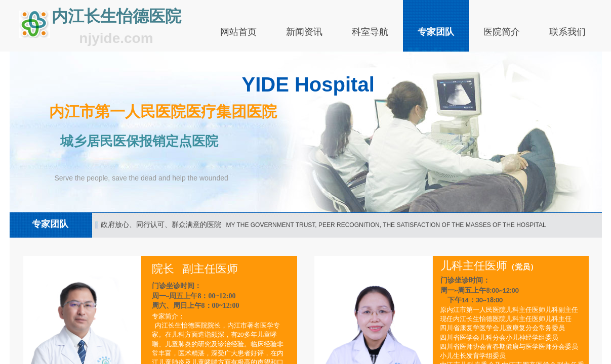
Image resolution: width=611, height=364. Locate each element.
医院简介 (502, 32)
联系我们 (567, 32)
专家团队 (436, 32)
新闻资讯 (304, 32)
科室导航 (370, 32)
